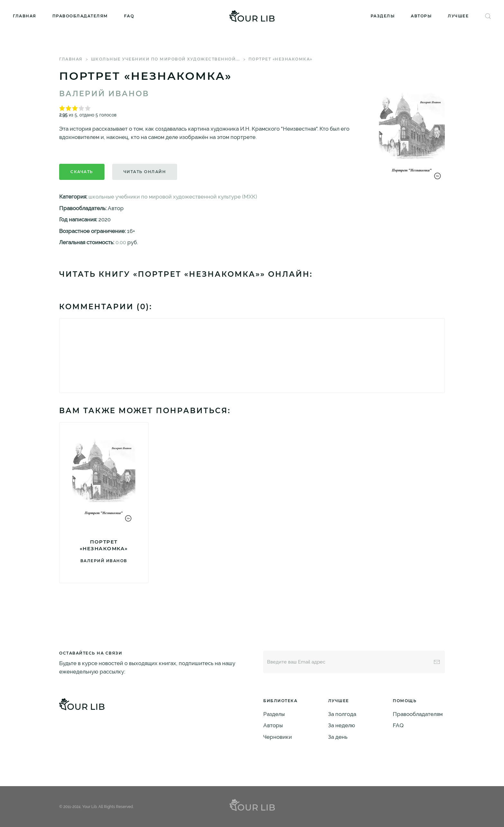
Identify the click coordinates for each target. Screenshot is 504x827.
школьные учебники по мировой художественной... (166, 59)
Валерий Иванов (104, 94)
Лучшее (458, 16)
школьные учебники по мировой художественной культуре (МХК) (173, 197)
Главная (25, 16)
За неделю (342, 725)
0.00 (121, 242)
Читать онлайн (145, 172)
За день (338, 737)
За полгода (342, 714)
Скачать (82, 172)
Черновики (278, 737)
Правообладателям (80, 16)
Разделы (383, 16)
